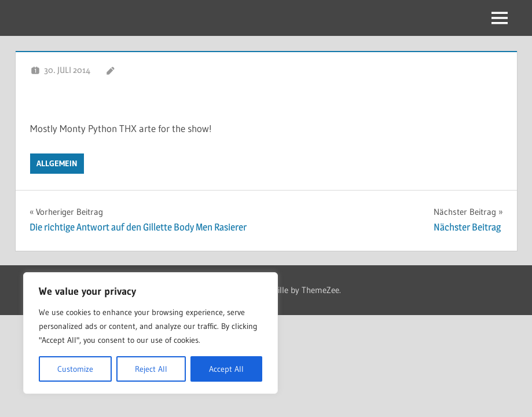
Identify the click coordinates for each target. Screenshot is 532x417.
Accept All (226, 369)
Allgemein (57, 163)
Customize (75, 369)
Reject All (151, 369)
